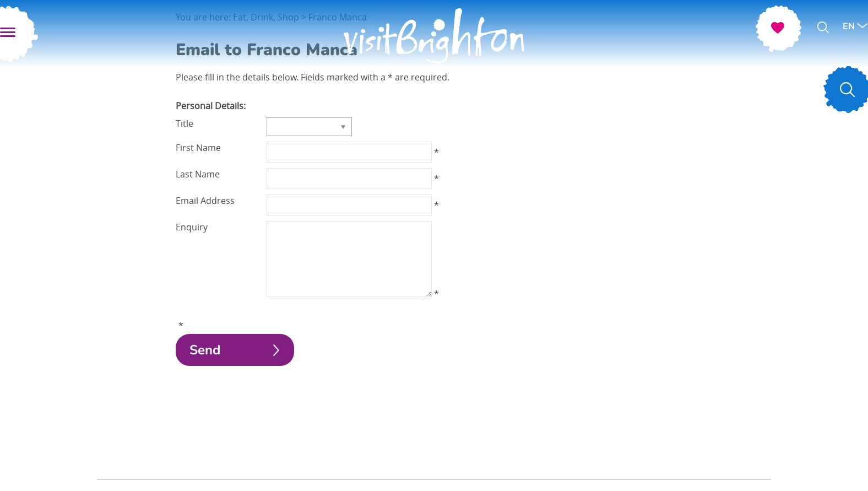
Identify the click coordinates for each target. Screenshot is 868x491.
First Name (198, 148)
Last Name (198, 174)
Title (185, 123)
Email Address (205, 201)
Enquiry (192, 227)
